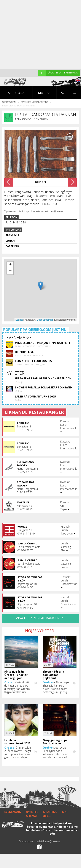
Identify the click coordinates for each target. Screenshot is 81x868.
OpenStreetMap (45, 320)
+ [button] (10, 265)
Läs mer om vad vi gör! (64, 832)
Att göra (16, 93)
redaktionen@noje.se (48, 841)
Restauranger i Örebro (34, 102)
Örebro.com (9, 102)
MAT (65, 812)
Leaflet (19, 320)
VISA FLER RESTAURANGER (40, 618)
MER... (47, 816)
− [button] (10, 271)
